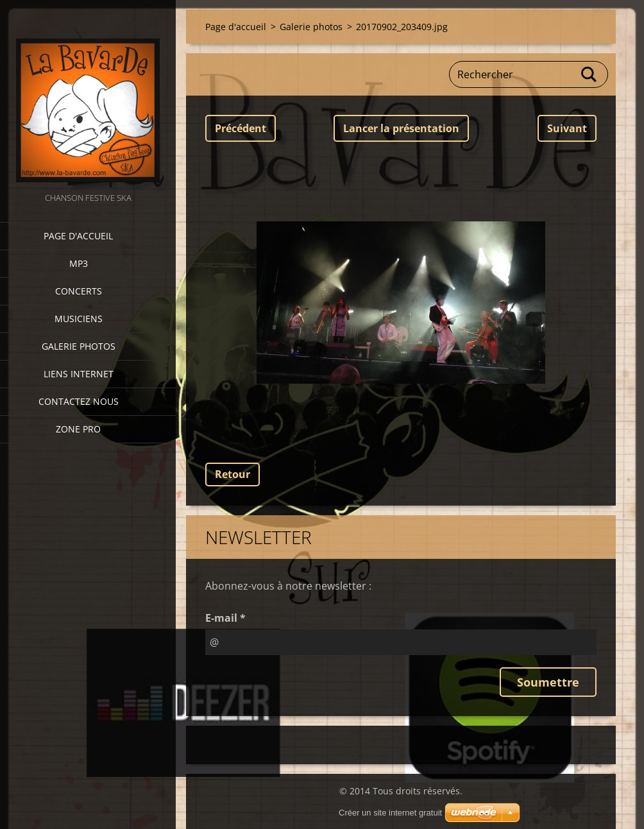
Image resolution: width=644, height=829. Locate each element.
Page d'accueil (78, 236)
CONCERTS (79, 291)
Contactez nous (79, 401)
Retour (233, 474)
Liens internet (79, 374)
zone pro (78, 429)
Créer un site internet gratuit (390, 813)
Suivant (567, 128)
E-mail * (225, 618)
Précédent (241, 128)
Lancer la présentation (401, 128)
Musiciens (79, 319)
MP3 (79, 263)
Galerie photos (79, 346)
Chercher (589, 74)
